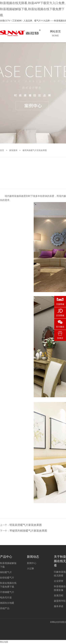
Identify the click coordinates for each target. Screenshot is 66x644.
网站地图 (4, 642)
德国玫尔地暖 (7, 603)
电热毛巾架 (6, 597)
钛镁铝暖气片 (7, 578)
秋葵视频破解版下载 (8, 565)
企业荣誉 (59, 581)
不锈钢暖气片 (7, 592)
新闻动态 (33, 557)
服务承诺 (59, 606)
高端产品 (5, 608)
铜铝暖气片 (6, 572)
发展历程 (59, 595)
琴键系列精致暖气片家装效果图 (28, 531)
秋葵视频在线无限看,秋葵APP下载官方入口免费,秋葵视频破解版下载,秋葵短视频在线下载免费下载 (33, 9)
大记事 (30, 568)
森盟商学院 (60, 601)
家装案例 (13, 150)
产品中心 (6, 557)
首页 (2, 150)
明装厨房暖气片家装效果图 (26, 525)
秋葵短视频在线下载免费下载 (8, 585)
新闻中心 (32, 563)
